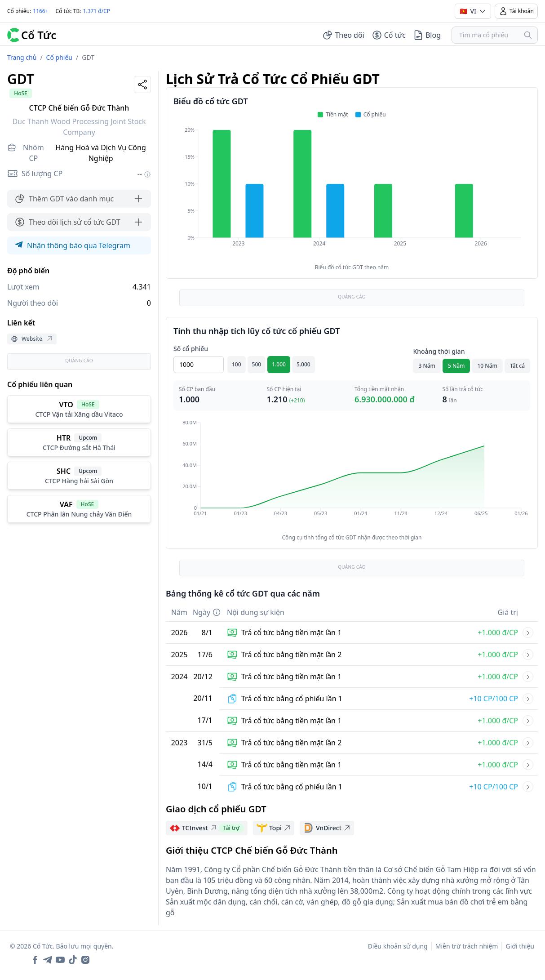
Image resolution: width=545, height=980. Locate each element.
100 (237, 364)
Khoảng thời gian (439, 351)
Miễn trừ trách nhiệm (467, 946)
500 (257, 364)
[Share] (142, 85)
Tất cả (517, 366)
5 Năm (456, 366)
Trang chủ (22, 57)
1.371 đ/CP (97, 11)
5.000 (304, 364)
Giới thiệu (520, 946)
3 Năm (427, 366)
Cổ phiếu (59, 57)
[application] (352, 193)
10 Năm (487, 366)
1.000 (279, 364)
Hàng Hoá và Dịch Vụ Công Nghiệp (101, 153)
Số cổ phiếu (191, 349)
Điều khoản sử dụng (398, 946)
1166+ (40, 11)
